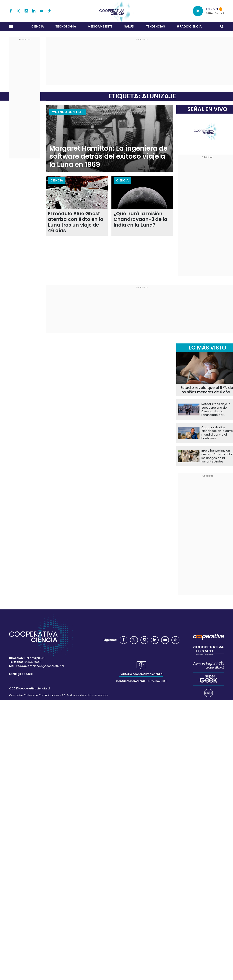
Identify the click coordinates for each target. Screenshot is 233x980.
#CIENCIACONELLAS (68, 112)
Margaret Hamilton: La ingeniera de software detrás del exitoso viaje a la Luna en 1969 (108, 157)
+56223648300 (156, 681)
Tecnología (66, 26)
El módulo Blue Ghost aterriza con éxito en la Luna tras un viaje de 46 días (76, 222)
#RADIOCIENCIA (189, 26)
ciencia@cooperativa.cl (48, 666)
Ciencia (38, 26)
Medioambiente (100, 26)
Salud (129, 26)
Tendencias (155, 26)
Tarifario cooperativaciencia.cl (141, 674)
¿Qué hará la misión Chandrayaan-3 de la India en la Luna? (140, 219)
